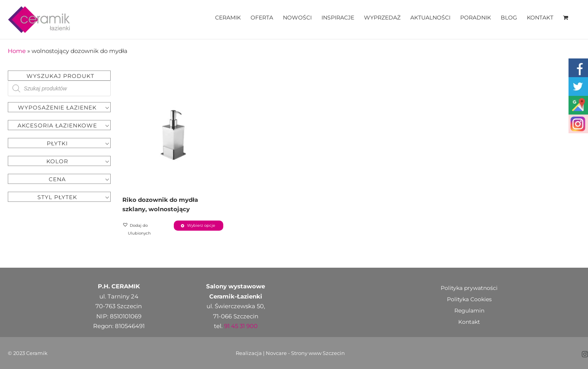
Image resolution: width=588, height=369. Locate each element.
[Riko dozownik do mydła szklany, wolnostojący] (173, 135)
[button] (147, 230)
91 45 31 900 (241, 326)
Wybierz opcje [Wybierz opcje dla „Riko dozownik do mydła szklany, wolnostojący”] (201, 225)
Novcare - (278, 353)
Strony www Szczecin (318, 353)
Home (17, 51)
